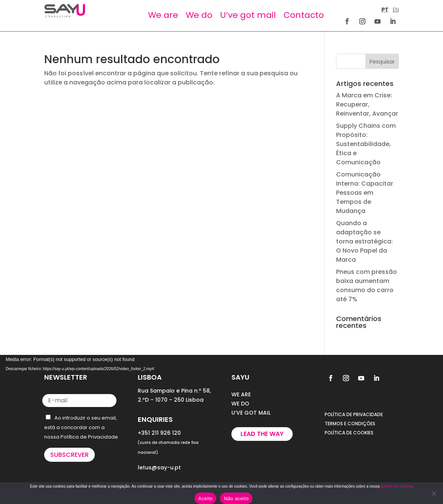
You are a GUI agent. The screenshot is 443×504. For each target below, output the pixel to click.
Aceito (206, 498)
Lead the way (262, 434)
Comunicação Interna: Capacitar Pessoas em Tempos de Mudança (365, 193)
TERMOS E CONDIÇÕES (350, 424)
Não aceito (236, 498)
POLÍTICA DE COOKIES (349, 433)
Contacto (304, 15)
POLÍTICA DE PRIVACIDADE (354, 414)
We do (199, 15)
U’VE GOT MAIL (251, 413)
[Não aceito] (433, 493)
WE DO (240, 404)
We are (163, 15)
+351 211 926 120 (159, 433)
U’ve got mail (248, 15)
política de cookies (396, 486)
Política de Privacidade (89, 437)
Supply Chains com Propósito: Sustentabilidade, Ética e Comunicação (366, 144)
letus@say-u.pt (159, 467)
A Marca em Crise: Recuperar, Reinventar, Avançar (367, 104)
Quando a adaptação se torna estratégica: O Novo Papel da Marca (364, 241)
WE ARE (241, 394)
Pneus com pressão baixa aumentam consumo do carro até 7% (367, 285)
